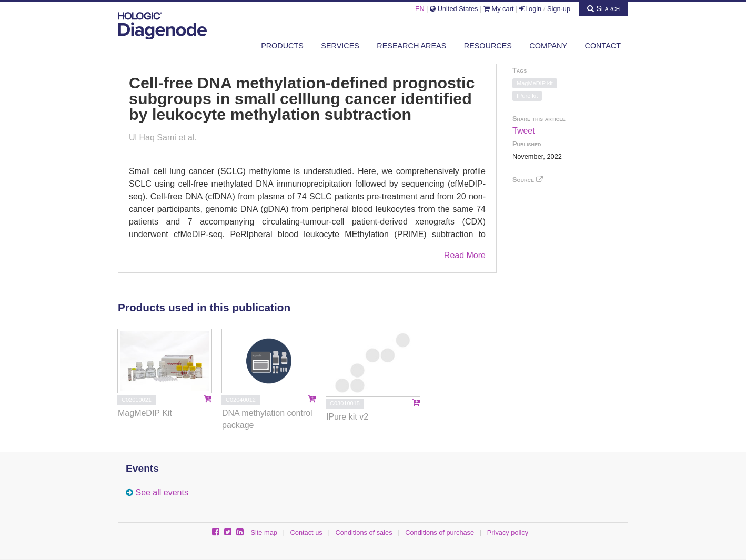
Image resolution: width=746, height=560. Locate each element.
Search (603, 8)
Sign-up (559, 9)
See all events (162, 492)
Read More (465, 255)
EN (420, 9)
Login (530, 9)
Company (548, 46)
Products (282, 46)
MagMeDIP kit (535, 83)
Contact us (306, 532)
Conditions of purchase (440, 532)
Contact (603, 46)
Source (528, 180)
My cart (499, 9)
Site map (264, 532)
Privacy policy (508, 532)
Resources (488, 46)
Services (340, 46)
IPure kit (527, 96)
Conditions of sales (364, 532)
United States (454, 9)
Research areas (411, 46)
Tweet (524, 131)
